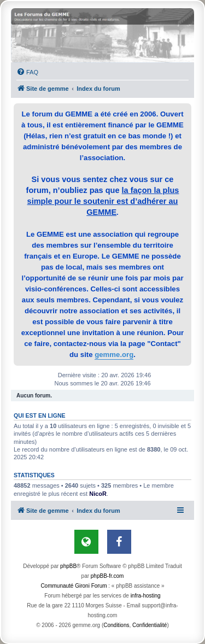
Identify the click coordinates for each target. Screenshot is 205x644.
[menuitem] (27, 72)
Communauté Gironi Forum (74, 586)
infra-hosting (146, 596)
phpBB (68, 566)
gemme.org (114, 355)
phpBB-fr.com (107, 576)
